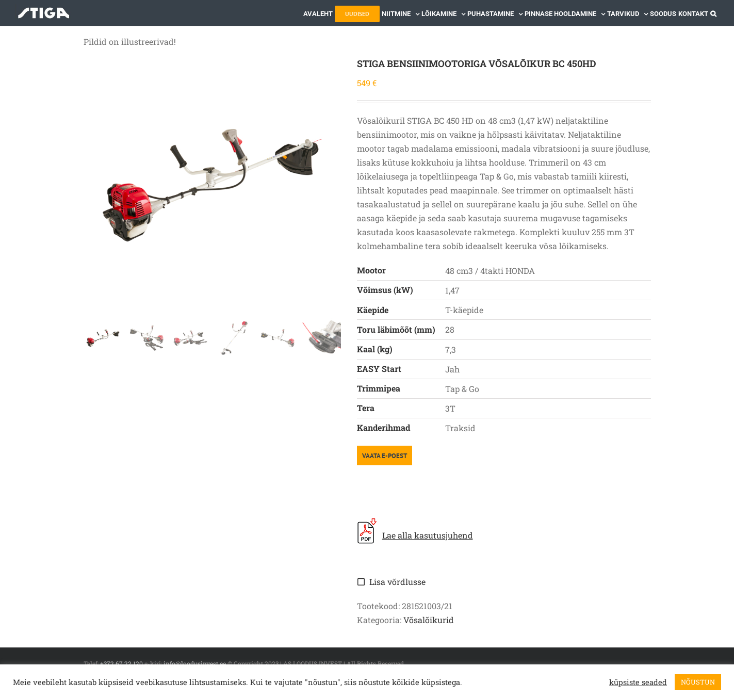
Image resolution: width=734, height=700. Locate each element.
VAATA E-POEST (385, 455)
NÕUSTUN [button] (698, 682)
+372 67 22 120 (121, 663)
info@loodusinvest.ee (195, 663)
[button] (713, 13)
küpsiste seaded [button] (638, 682)
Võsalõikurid (429, 620)
